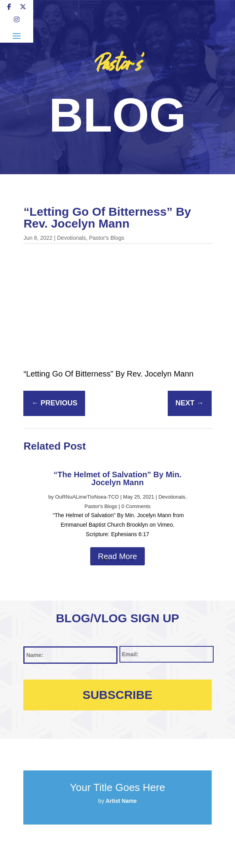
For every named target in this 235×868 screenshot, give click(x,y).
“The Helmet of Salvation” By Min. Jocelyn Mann (117, 478)
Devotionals (71, 238)
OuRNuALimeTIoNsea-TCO (87, 497)
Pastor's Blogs (107, 238)
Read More (118, 556)
